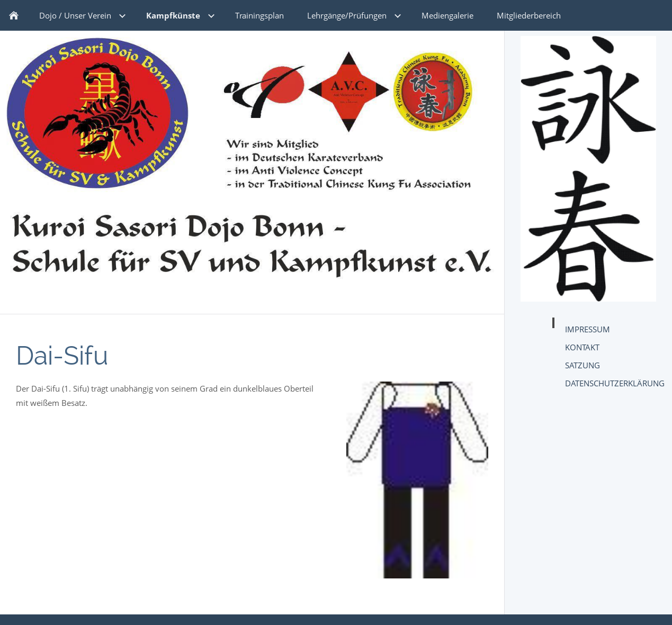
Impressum (588, 329)
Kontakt (582, 347)
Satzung (583, 365)
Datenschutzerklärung (615, 383)
